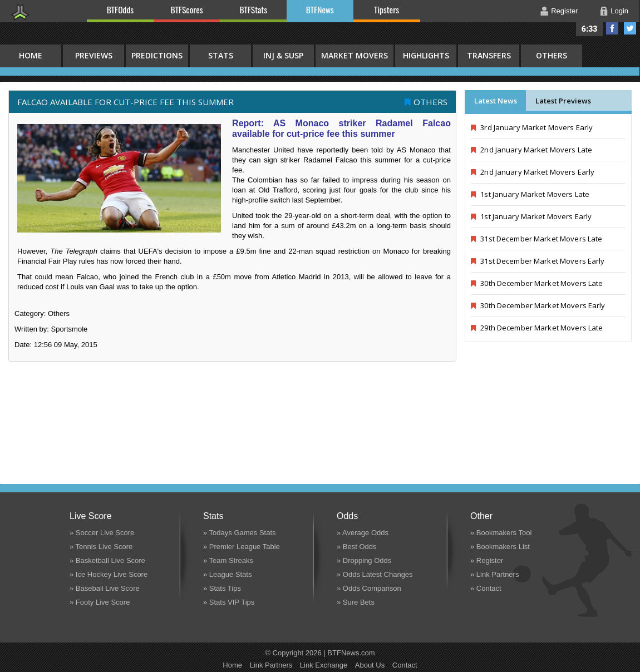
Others (552, 55)
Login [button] (619, 11)
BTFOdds (120, 9)
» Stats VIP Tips (229, 602)
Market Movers (355, 55)
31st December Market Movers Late (536, 239)
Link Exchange (324, 665)
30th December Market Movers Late (537, 283)
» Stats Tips (222, 588)
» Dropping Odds (364, 560)
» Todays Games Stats (240, 533)
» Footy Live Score (100, 602)
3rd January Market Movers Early (532, 127)
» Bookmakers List (500, 547)
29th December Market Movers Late (537, 328)
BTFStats (254, 9)
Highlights (426, 55)
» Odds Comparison (369, 588)
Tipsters (387, 9)
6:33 (590, 29)
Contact (405, 665)
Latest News (496, 101)
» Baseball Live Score (105, 588)
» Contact (486, 588)
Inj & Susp (283, 55)
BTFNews (320, 9)
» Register (487, 560)
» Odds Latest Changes (375, 574)
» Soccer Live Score (102, 533)
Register (564, 11)
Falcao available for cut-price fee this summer (125, 102)
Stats (221, 55)
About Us (370, 665)
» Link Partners (494, 574)
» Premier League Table (242, 547)
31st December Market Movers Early (538, 261)
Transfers (489, 55)
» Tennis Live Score (101, 547)
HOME (31, 55)
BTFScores (187, 9)
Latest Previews (563, 101)
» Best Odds (357, 547)
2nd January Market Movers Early (533, 172)
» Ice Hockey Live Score (109, 574)
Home (232, 665)
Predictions (157, 55)
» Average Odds (363, 533)
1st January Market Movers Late (530, 194)
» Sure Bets (356, 602)
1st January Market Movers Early (531, 216)
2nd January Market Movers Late (531, 150)
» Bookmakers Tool (501, 533)
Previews (94, 55)
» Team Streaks (228, 560)
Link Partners (271, 665)
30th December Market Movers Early (538, 305)
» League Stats (227, 574)
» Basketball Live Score (107, 560)
